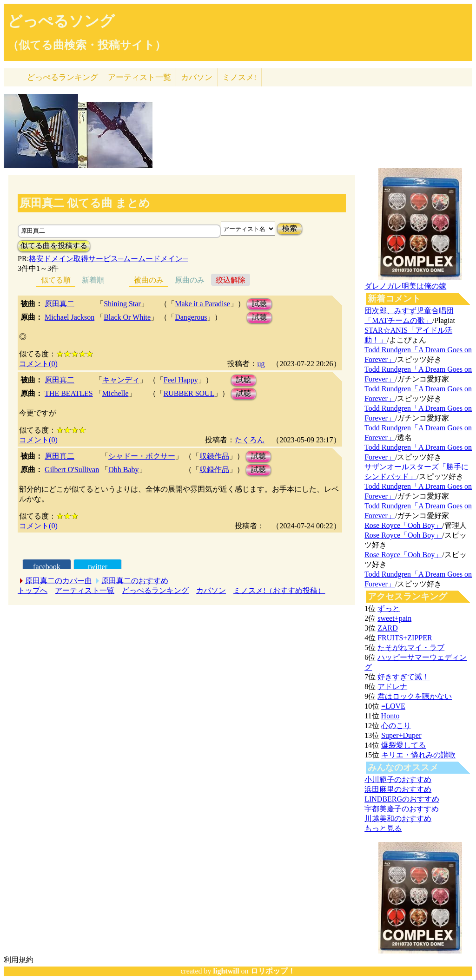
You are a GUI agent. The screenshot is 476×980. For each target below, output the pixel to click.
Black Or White (127, 317)
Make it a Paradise (202, 304)
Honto (390, 716)
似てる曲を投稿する (54, 246)
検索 (290, 228)
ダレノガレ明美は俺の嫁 (405, 286)
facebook (47, 567)
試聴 (259, 304)
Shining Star (122, 304)
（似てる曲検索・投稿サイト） (87, 45)
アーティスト (139, 77)
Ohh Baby (123, 470)
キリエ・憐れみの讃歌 (418, 755)
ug (261, 364)
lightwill (226, 971)
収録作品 (214, 456)
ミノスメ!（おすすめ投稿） (279, 590)
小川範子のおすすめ (398, 779)
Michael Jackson (69, 317)
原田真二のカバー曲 (59, 581)
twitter (98, 567)
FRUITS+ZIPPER (405, 638)
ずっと (389, 608)
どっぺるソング (61, 21)
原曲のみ (190, 280)
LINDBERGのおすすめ (402, 799)
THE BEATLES (69, 393)
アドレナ (392, 687)
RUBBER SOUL (189, 393)
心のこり (396, 726)
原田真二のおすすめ (135, 581)
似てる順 (56, 280)
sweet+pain (394, 618)
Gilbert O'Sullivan (72, 470)
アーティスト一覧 (85, 590)
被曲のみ (149, 280)
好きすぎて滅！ (403, 677)
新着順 (93, 280)
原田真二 (59, 304)
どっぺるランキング (155, 590)
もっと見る (383, 828)
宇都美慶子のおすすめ (402, 809)
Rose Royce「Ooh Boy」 (403, 525)
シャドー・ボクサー (142, 456)
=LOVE (393, 706)
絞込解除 (231, 280)
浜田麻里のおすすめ (398, 789)
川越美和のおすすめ (398, 819)
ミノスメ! (239, 77)
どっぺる (63, 77)
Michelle (116, 393)
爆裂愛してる (403, 745)
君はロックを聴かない (415, 696)
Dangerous (191, 317)
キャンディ (121, 380)
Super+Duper (401, 735)
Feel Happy (181, 380)
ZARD (388, 628)
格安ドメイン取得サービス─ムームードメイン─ (109, 259)
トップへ (33, 590)
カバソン (197, 77)
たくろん (250, 440)
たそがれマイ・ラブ (411, 648)
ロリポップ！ (273, 971)
